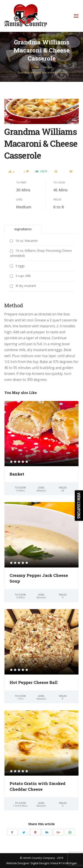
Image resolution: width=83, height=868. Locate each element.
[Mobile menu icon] (76, 16)
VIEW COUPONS (79, 506)
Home (35, 67)
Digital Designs (40, 863)
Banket (17, 474)
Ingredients (23, 229)
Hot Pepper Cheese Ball (34, 682)
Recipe (48, 67)
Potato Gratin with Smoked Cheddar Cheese (38, 786)
